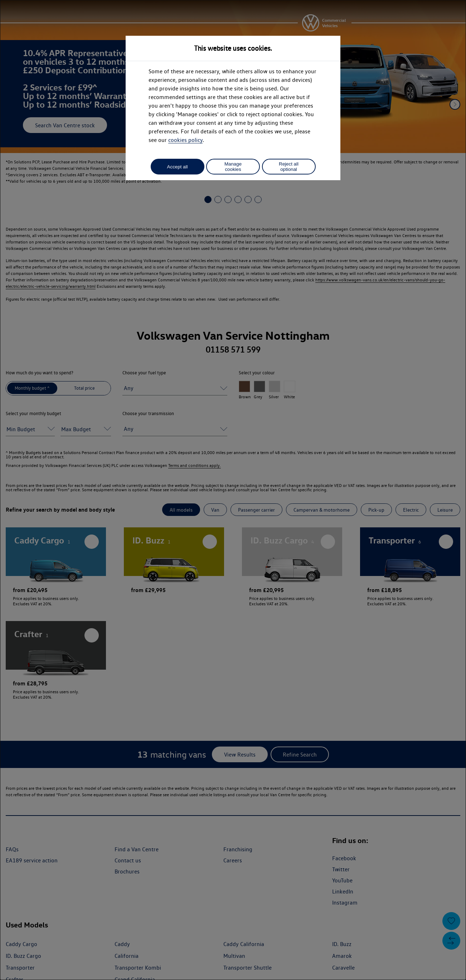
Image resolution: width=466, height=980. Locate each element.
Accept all (178, 167)
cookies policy (185, 140)
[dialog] (233, 490)
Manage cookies (233, 167)
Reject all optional (289, 167)
